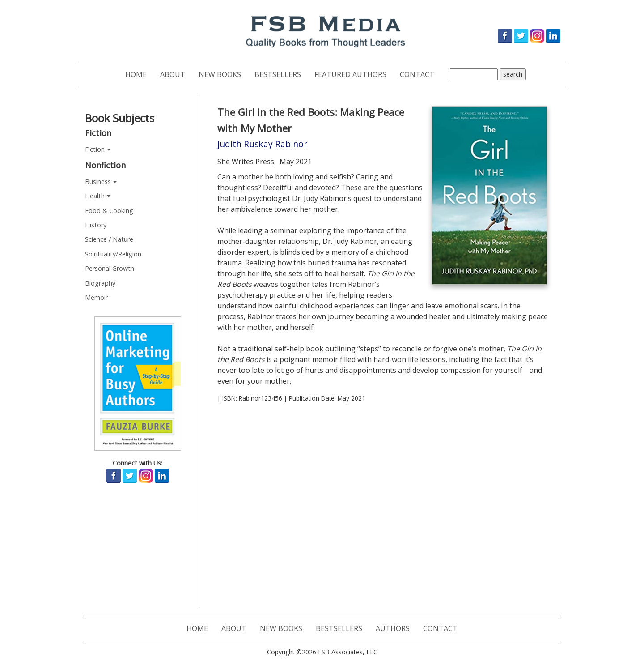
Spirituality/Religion (113, 254)
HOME (139, 74)
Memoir (96, 297)
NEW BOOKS (223, 74)
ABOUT (176, 74)
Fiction (95, 149)
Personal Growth (110, 268)
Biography (100, 283)
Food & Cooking (109, 211)
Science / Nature (109, 239)
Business (98, 181)
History (96, 225)
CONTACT (420, 74)
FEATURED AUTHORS (354, 74)
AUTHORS (396, 628)
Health (95, 196)
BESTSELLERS (281, 74)
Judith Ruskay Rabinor (262, 144)
